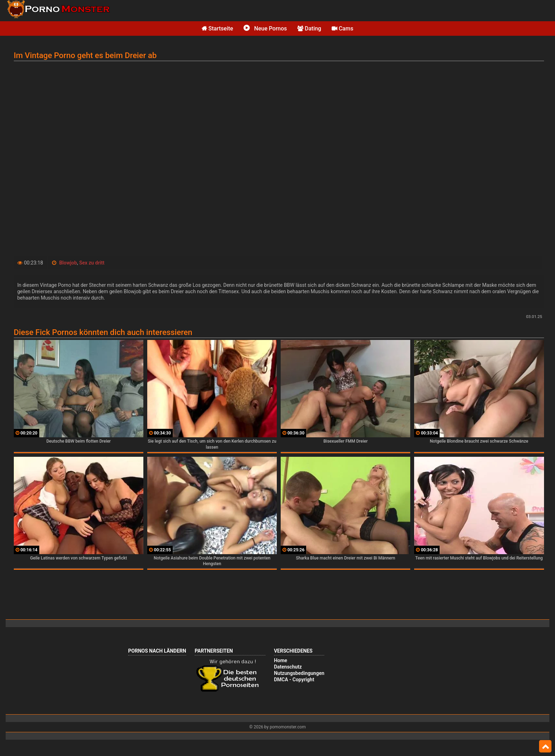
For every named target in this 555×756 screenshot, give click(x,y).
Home (281, 660)
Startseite (218, 29)
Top (545, 746)
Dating (309, 29)
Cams (342, 29)
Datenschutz (288, 667)
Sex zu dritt (92, 263)
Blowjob (68, 263)
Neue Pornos (265, 29)
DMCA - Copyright (294, 680)
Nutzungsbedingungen (299, 673)
